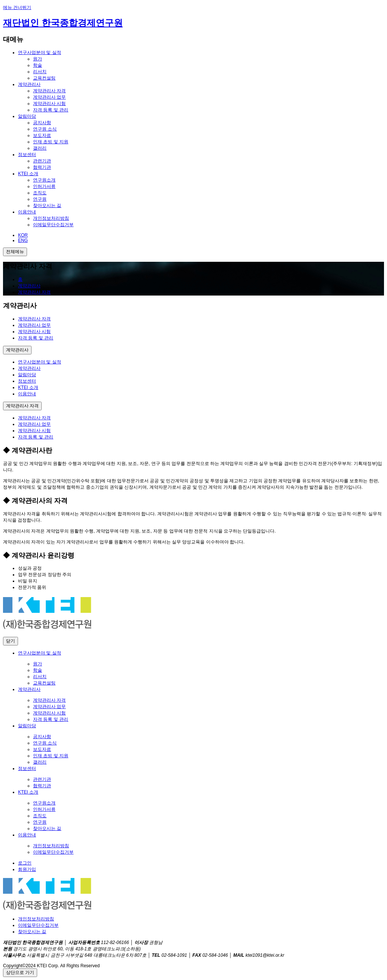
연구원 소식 (45, 129)
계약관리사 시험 (49, 104)
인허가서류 (44, 186)
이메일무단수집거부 (53, 225)
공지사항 (42, 123)
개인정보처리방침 (51, 218)
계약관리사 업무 (49, 97)
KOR (23, 235)
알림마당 (27, 116)
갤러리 (40, 148)
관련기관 (42, 161)
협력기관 (42, 167)
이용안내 (27, 212)
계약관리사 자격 (49, 91)
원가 (38, 59)
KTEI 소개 (28, 174)
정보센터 (27, 155)
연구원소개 (44, 180)
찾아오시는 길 (47, 206)
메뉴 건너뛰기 (17, 8)
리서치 (40, 72)
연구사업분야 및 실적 (40, 53)
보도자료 (42, 135)
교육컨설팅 (44, 78)
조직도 (40, 193)
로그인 (25, 863)
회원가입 (27, 869)
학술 (38, 65)
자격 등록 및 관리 (51, 110)
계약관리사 (29, 84)
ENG (23, 240)
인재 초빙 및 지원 (51, 142)
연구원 (40, 199)
